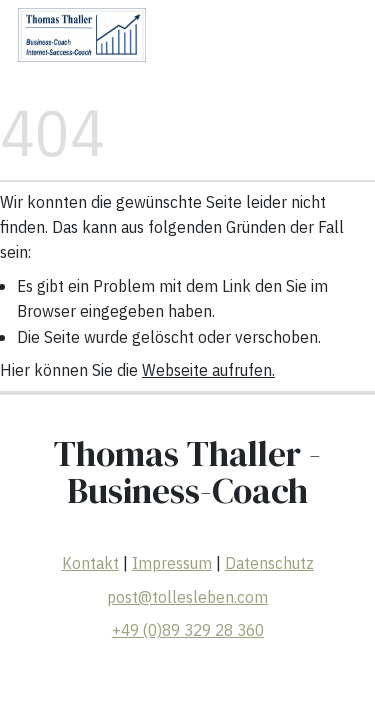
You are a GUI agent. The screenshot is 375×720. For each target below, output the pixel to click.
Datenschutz (269, 564)
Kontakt (90, 564)
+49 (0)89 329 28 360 (188, 630)
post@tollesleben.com (187, 597)
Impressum (172, 564)
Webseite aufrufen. (208, 370)
